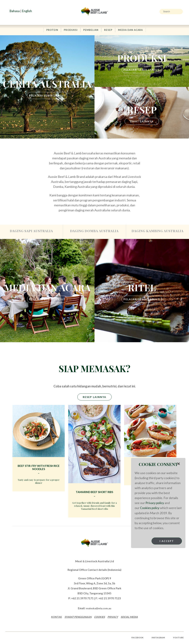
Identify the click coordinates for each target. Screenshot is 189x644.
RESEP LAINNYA (94, 398)
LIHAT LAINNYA (142, 122)
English (27, 11)
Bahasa (15, 11)
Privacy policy (155, 503)
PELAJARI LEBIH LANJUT (47, 96)
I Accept (167, 541)
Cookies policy (150, 508)
